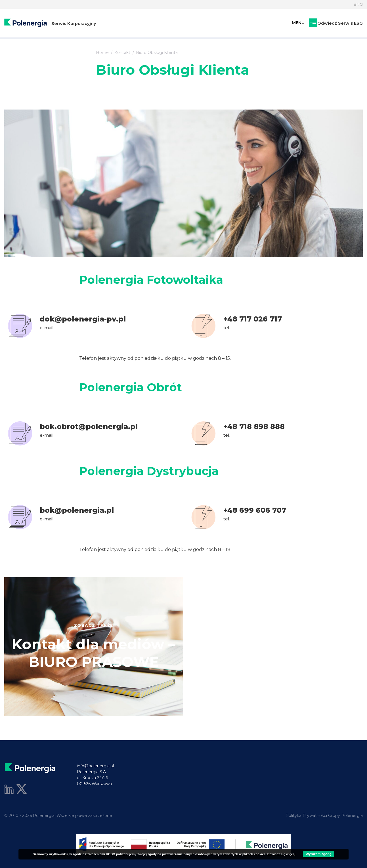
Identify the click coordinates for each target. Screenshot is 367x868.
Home (102, 52)
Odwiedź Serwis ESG (310, 23)
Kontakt (122, 52)
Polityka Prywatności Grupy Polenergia (324, 816)
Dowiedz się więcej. (282, 854)
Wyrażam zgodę (318, 854)
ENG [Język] (358, 4)
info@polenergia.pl (95, 766)
